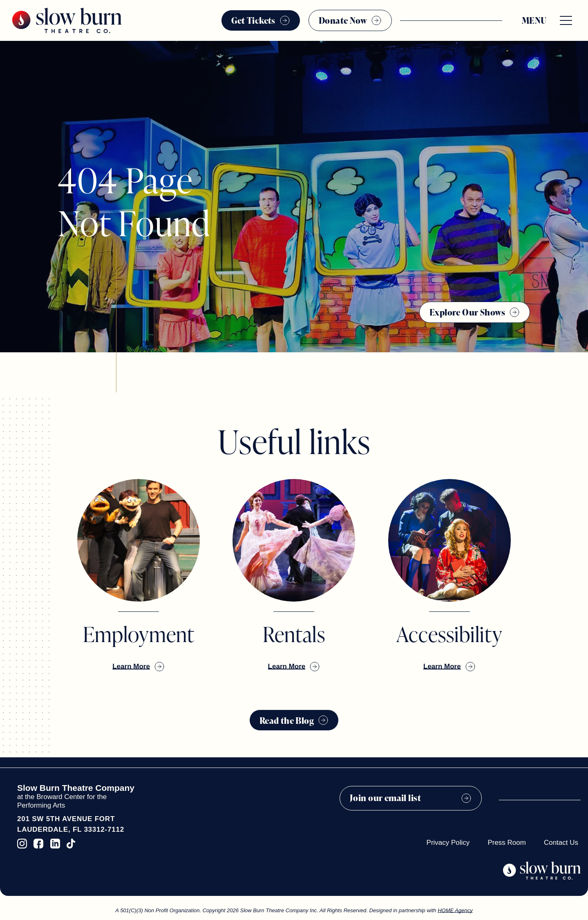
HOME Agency (455, 910)
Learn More (131, 666)
